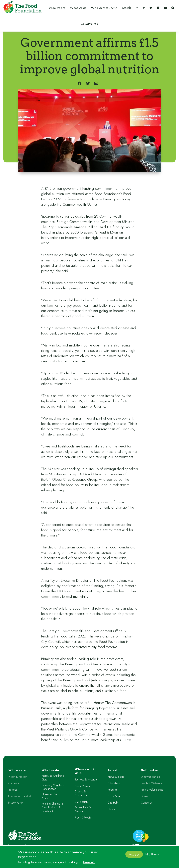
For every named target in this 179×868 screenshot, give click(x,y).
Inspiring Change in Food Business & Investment (52, 807)
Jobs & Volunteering (152, 790)
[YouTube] (165, 8)
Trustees (13, 790)
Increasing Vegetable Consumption (53, 787)
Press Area (114, 796)
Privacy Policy (16, 803)
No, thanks (152, 854)
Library (111, 809)
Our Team (14, 783)
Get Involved (150, 770)
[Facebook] (158, 8)
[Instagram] (137, 8)
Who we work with (85, 771)
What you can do (150, 777)
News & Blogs (116, 777)
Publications (114, 783)
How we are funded (19, 796)
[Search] (130, 8)
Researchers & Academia (83, 809)
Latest (112, 770)
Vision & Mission (18, 777)
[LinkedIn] (144, 8)
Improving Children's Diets (53, 778)
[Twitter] (151, 8)
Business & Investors (86, 780)
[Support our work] (173, 8)
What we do (50, 770)
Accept (134, 854)
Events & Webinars (151, 783)
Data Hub (113, 803)
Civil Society (81, 802)
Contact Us (147, 803)
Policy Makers (82, 786)
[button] (57, 8)
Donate (145, 796)
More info (89, 862)
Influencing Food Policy (51, 796)
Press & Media (83, 818)
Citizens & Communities (82, 793)
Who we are (17, 770)
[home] (22, 8)
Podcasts (113, 790)
